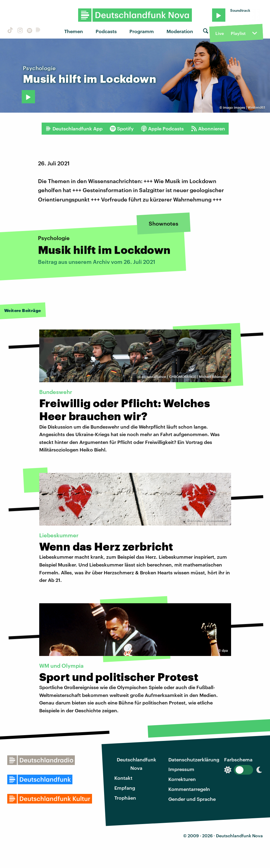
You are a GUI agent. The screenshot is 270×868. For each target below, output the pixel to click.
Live (220, 33)
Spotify (122, 129)
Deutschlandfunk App (74, 129)
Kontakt (123, 778)
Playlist (238, 33)
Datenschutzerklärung (194, 759)
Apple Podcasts (162, 129)
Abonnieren (208, 129)
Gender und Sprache (192, 799)
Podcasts (106, 31)
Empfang (125, 788)
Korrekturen (182, 779)
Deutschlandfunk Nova (137, 764)
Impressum (181, 769)
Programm (142, 31)
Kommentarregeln (189, 789)
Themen (74, 31)
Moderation (180, 31)
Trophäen (125, 798)
